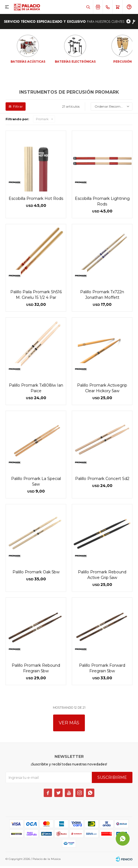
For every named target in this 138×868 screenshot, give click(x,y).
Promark (42, 121)
